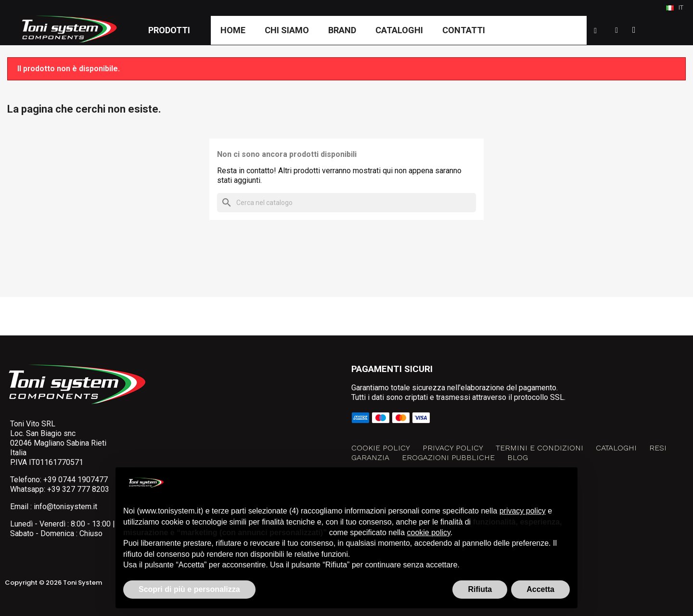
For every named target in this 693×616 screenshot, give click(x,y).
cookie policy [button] (429, 533)
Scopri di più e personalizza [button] (189, 589)
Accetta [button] (540, 589)
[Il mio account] (616, 30)
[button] (595, 31)
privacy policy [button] (523, 511)
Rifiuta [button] (480, 589)
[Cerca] (346, 203)
